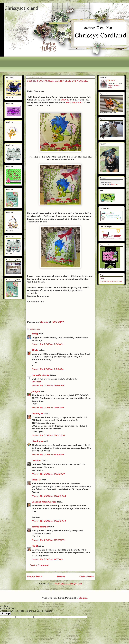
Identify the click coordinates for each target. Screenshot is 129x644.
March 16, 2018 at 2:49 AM (48, 385)
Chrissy (113, 80)
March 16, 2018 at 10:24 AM (49, 496)
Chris (35, 350)
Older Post (87, 576)
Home (61, 576)
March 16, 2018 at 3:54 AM (48, 408)
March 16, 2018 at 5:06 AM (48, 435)
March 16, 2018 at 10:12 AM (48, 474)
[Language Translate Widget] (110, 182)
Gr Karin (37, 382)
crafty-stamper (40, 527)
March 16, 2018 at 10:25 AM (49, 521)
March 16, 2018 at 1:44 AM (48, 369)
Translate (113, 185)
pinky (35, 334)
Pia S (35, 546)
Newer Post (35, 576)
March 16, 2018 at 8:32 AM (48, 455)
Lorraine (36, 460)
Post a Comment (39, 565)
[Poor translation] (7, 614)
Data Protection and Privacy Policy (111, 281)
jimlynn (36, 391)
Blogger (83, 598)
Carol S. (36, 480)
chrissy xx (38, 413)
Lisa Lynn (37, 441)
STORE (65, 100)
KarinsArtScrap (40, 375)
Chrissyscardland (21, 8)
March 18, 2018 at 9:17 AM (48, 559)
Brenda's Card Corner (44, 502)
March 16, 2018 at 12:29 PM (49, 540)
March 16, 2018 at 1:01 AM (48, 344)
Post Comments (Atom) (68, 584)
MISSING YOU (74, 103)
